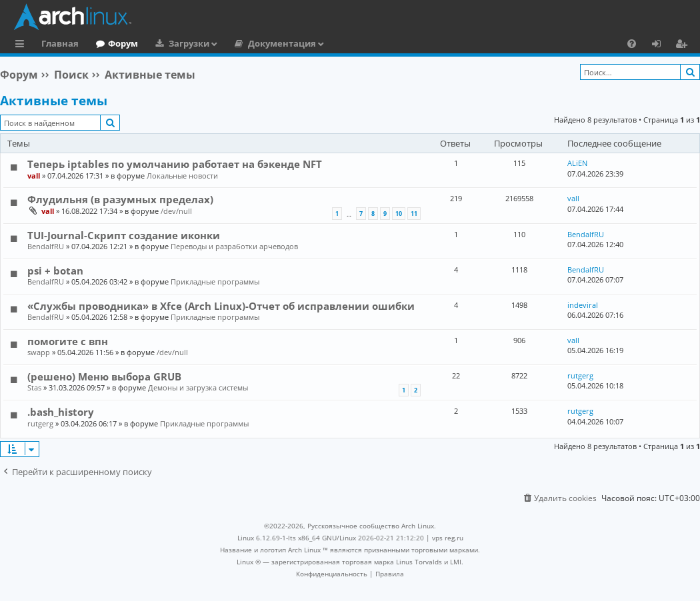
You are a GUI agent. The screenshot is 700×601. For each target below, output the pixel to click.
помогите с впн (68, 341)
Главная (60, 43)
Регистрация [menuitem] (684, 45)
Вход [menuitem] (661, 45)
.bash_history (61, 412)
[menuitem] (632, 43)
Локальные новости (182, 176)
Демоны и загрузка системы (198, 387)
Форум (123, 43)
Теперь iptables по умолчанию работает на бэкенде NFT (175, 164)
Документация (282, 43)
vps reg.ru (448, 538)
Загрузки (189, 43)
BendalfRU (46, 246)
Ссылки (22, 45)
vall (34, 176)
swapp (39, 352)
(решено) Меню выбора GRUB (104, 376)
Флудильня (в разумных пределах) (120, 199)
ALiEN (577, 163)
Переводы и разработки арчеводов (234, 246)
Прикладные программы (215, 282)
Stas (34, 387)
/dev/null (176, 211)
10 (399, 214)
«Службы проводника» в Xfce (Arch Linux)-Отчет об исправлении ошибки (221, 306)
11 (414, 214)
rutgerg (580, 375)
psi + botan (55, 271)
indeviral (583, 305)
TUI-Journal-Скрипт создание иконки (124, 235)
